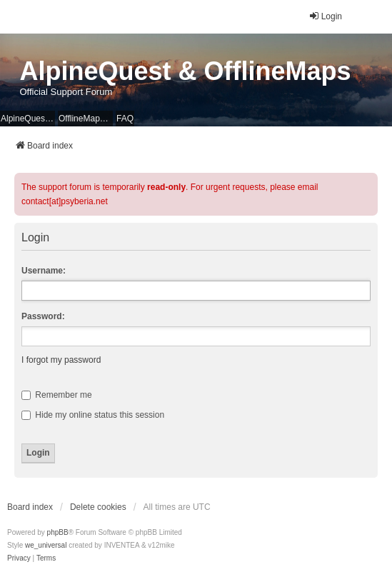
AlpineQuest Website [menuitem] (28, 119)
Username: (44, 271)
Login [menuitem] (325, 16)
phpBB (58, 532)
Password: (43, 316)
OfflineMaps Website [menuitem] (86, 119)
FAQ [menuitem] (125, 119)
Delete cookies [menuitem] (98, 507)
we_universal (46, 545)
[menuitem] (19, 558)
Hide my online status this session (93, 415)
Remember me (57, 395)
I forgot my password (61, 360)
